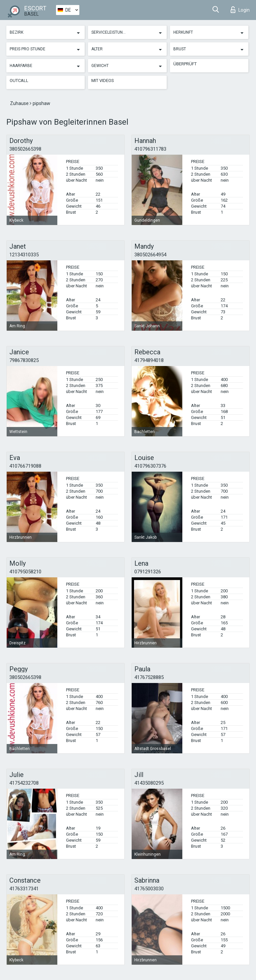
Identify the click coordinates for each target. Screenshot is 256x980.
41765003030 (149, 889)
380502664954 (150, 255)
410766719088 (25, 466)
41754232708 (24, 783)
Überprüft (185, 64)
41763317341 (24, 889)
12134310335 (24, 255)
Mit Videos (103, 80)
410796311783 (150, 149)
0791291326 (148, 572)
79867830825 (24, 360)
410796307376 (150, 466)
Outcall (19, 80)
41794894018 (149, 360)
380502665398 (25, 149)
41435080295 (149, 783)
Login (240, 10)
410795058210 (25, 572)
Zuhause (20, 103)
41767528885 (149, 677)
